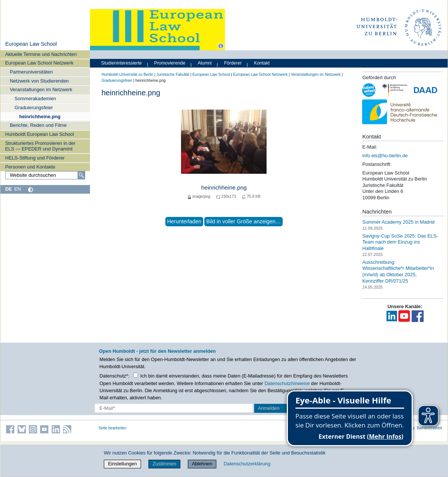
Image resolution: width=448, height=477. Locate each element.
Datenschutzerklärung (247, 464)
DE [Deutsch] (9, 189)
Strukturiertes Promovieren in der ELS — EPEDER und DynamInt (40, 146)
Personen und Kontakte (30, 167)
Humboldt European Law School (40, 134)
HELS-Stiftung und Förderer (35, 158)
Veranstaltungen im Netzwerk (41, 90)
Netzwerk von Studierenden (39, 81)
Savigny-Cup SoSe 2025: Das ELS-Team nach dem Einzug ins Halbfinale (400, 242)
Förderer (233, 63)
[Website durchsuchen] (45, 175)
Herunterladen (184, 221)
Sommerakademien (35, 99)
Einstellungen (122, 464)
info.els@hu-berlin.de (385, 156)
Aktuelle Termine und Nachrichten (41, 54)
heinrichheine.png (40, 117)
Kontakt (262, 63)
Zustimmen (164, 464)
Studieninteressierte (121, 63)
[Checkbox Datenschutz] (136, 375)
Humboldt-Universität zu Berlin (127, 74)
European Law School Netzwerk (39, 63)
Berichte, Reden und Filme (38, 125)
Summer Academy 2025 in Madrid (398, 222)
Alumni (205, 63)
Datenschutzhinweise (287, 383)
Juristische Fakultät (173, 74)
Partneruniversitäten (31, 72)
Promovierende (170, 63)
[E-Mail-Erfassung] (174, 408)
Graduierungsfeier (34, 108)
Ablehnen (202, 464)
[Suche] (81, 175)
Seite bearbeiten (113, 428)
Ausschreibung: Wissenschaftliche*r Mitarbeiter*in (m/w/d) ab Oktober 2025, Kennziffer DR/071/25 (398, 272)
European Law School (31, 44)
